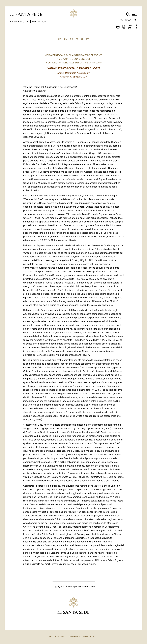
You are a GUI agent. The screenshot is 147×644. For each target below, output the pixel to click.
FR (77, 39)
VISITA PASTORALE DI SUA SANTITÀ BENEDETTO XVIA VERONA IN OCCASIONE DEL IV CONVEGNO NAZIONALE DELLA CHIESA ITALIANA (74, 59)
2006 (44, 21)
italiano (126, 21)
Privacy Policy (89, 636)
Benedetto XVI (20, 21)
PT (87, 39)
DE (60, 39)
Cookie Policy (74, 636)
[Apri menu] (134, 14)
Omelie (36, 21)
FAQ (50, 636)
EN (66, 39)
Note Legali (60, 636)
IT (82, 39)
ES (71, 39)
